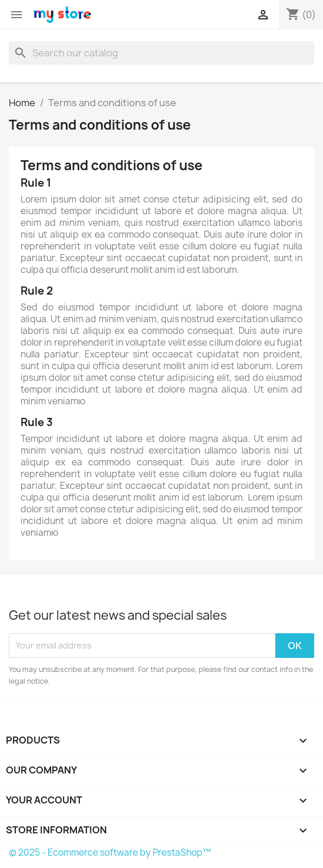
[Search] (161, 53)
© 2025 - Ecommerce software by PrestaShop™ (110, 852)
